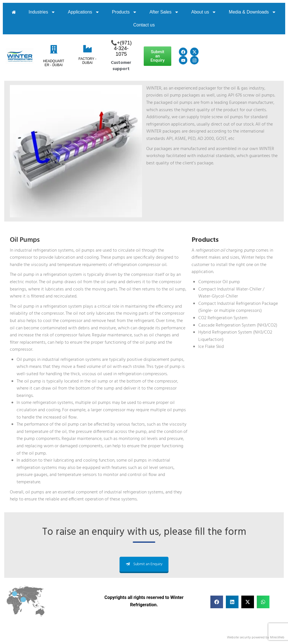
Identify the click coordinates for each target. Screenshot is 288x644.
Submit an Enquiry (144, 564)
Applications (84, 12)
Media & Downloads (253, 12)
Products (124, 12)
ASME (180, 139)
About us (204, 12)
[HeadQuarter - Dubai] (54, 49)
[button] (217, 602)
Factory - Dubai (87, 61)
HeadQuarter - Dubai (54, 63)
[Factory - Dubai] (87, 49)
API (169, 139)
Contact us (144, 25)
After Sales (164, 12)
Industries (42, 12)
